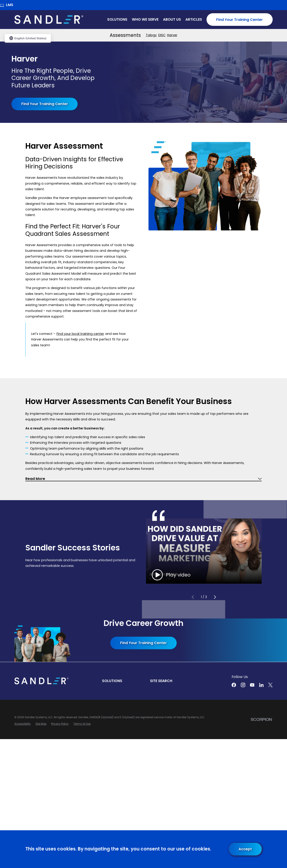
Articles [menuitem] (194, 19)
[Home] (49, 20)
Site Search (161, 681)
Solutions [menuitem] (117, 19)
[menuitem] (151, 35)
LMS (7, 5)
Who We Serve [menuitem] (145, 19)
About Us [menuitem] (172, 19)
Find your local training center (80, 334)
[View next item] (215, 597)
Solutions (112, 681)
